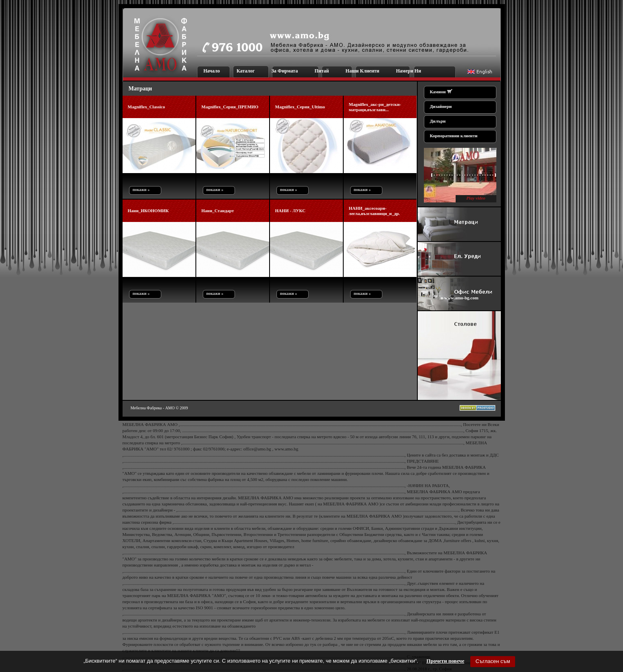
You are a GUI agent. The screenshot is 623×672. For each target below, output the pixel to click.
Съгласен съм (493, 661)
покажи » (140, 190)
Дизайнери (441, 106)
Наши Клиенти (363, 71)
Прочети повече (445, 661)
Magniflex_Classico (147, 107)
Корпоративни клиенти (454, 136)
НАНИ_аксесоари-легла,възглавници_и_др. (375, 211)
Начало (212, 71)
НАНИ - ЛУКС (291, 211)
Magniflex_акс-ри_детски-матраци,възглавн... (375, 107)
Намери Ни (408, 71)
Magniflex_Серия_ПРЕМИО (230, 107)
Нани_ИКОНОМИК (148, 211)
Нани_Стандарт (218, 211)
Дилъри (438, 121)
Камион (438, 92)
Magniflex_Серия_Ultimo (300, 107)
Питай (321, 71)
